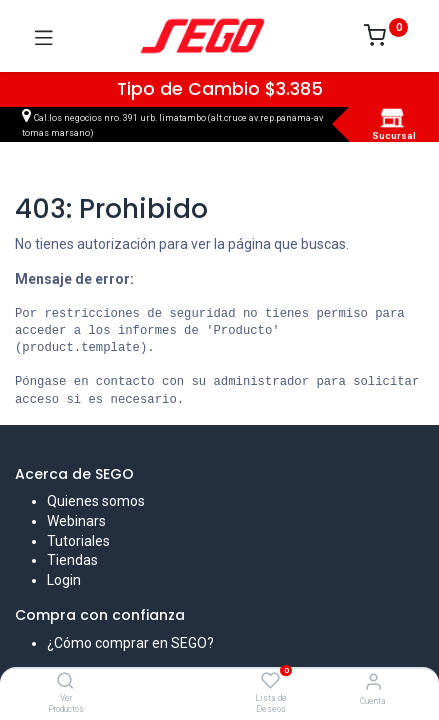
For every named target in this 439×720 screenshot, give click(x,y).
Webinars (76, 521)
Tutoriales (78, 541)
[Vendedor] (373, 681)
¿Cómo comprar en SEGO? (130, 643)
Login (64, 580)
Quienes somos (96, 501)
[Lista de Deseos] (270, 681)
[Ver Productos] (65, 682)
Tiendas (72, 560)
